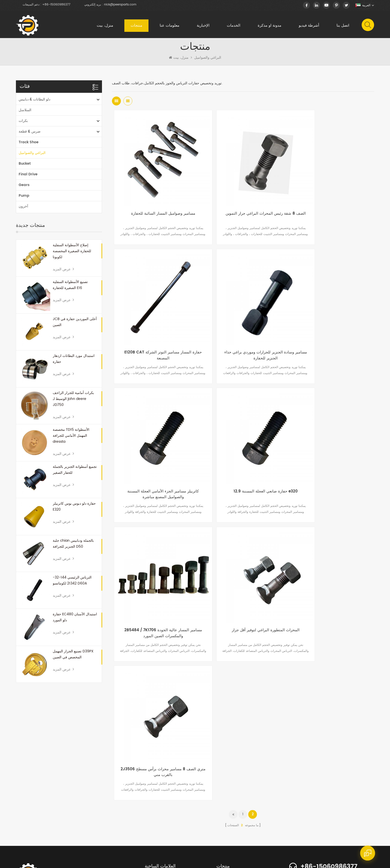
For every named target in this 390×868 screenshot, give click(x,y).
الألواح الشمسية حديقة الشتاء (163, 759)
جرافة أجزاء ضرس (157, 744)
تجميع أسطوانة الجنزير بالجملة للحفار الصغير (75, 472)
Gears (24, 188)
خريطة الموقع (173, 860)
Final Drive (28, 177)
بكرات (23, 123)
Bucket (25, 166)
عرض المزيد (63, 272)
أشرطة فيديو (308, 26)
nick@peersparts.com (120, 5)
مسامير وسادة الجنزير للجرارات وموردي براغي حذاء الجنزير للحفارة (156, 328)
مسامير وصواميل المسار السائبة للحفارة (155, 201)
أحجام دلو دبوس (155, 767)
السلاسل (25, 113)
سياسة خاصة (205, 860)
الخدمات (233, 26)
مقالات (177, 830)
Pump (24, 198)
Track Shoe (29, 145)
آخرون (23, 209)
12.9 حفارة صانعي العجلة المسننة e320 (330, 325)
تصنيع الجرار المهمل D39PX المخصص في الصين (73, 657)
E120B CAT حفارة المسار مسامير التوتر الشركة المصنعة (330, 204)
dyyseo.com (238, 860)
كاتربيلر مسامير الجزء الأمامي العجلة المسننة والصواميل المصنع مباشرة (243, 328)
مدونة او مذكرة (269, 26)
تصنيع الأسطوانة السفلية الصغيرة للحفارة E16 (70, 288)
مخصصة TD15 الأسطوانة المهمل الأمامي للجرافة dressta (71, 438)
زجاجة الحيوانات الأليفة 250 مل (165, 751)
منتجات (136, 26)
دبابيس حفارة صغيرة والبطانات (164, 799)
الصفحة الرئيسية (30, 830)
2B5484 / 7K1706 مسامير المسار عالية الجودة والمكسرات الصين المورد (156, 451)
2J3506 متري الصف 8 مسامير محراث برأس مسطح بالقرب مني (330, 451)
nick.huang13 (318, 765)
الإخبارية (203, 26)
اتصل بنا (342, 26)
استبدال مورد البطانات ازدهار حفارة (74, 362)
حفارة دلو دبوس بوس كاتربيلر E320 (74, 509)
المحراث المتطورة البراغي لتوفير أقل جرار (243, 448)
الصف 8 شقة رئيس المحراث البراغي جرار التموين (243, 204)
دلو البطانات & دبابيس (34, 102)
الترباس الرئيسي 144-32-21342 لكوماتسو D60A (72, 583)
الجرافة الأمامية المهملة (159, 736)
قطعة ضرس (153, 783)
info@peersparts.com (332, 757)
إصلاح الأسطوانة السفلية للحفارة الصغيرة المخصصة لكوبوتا (72, 254)
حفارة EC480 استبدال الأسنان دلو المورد (75, 620)
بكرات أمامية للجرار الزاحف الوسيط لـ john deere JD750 (73, 402)
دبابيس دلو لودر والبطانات (161, 775)
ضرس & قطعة (30, 134)
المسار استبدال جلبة (158, 791)
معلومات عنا (169, 26)
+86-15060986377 (56, 5)
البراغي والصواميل (208, 60)
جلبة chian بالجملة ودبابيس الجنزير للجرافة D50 (73, 546)
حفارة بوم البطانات (157, 807)
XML (189, 860)
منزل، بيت (104, 26)
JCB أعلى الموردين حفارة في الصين (75, 325)
